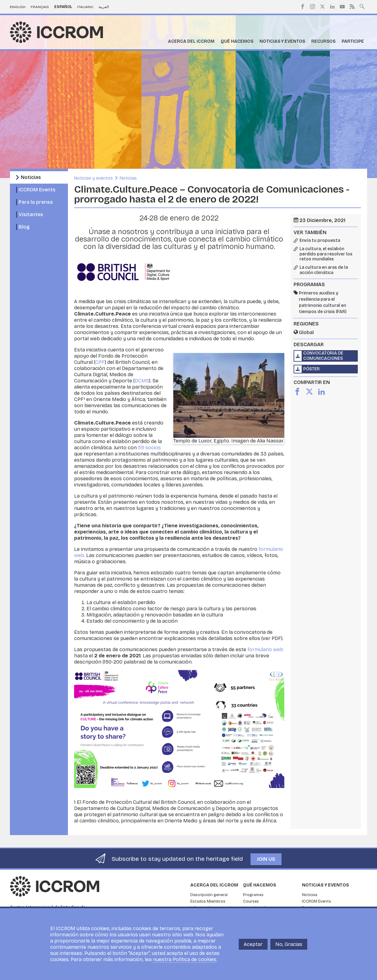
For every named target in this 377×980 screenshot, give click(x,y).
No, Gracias (289, 944)
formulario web (265, 649)
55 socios (149, 448)
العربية (104, 7)
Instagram (313, 7)
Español (63, 7)
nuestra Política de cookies (185, 959)
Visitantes (31, 214)
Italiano (85, 7)
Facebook (303, 7)
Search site (362, 6)
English (18, 7)
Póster (311, 369)
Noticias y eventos (282, 41)
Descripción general (209, 895)
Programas (253, 895)
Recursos (323, 41)
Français (40, 7)
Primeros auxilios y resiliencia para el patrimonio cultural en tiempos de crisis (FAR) (323, 302)
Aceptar (253, 944)
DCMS (142, 381)
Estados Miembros (208, 901)
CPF (100, 362)
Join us (266, 859)
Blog (24, 227)
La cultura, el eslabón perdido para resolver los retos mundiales (326, 254)
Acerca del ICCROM (191, 41)
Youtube (342, 7)
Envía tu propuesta (320, 241)
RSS (352, 7)
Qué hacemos (237, 41)
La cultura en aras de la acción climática (324, 270)
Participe (353, 41)
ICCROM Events (37, 190)
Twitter (322, 7)
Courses (251, 901)
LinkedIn (332, 7)
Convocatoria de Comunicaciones (323, 356)
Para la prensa (36, 202)
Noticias (31, 177)
